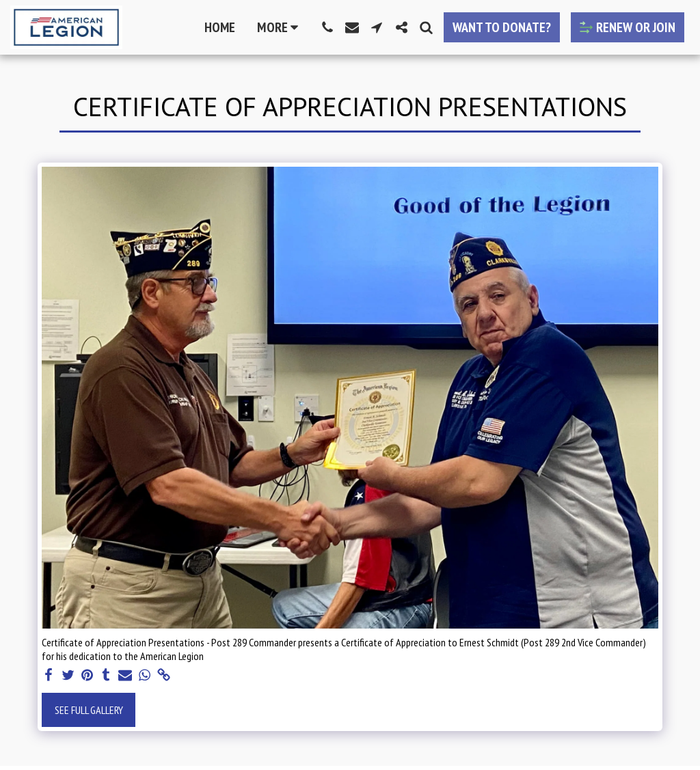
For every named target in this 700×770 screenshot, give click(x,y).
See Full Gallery (89, 710)
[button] (327, 27)
